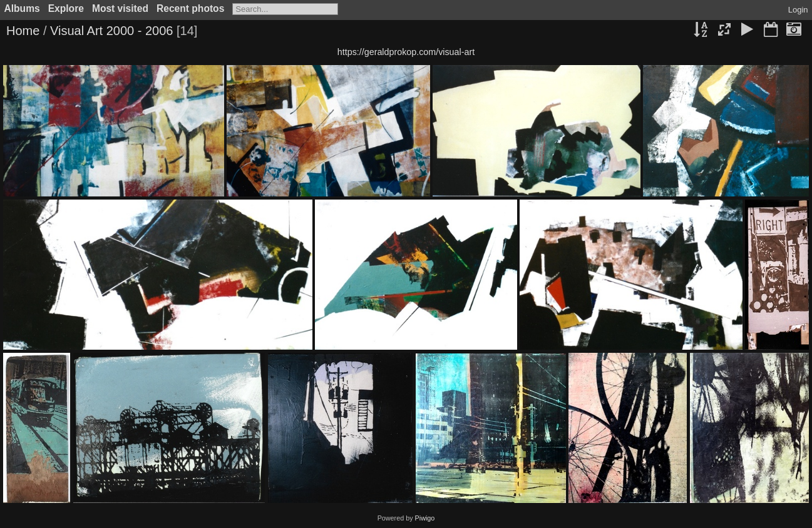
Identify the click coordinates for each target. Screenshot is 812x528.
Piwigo (425, 518)
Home (23, 31)
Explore (66, 8)
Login (798, 10)
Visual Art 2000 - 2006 (111, 31)
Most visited (120, 8)
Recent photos (190, 8)
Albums (22, 8)
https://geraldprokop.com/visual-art (406, 52)
